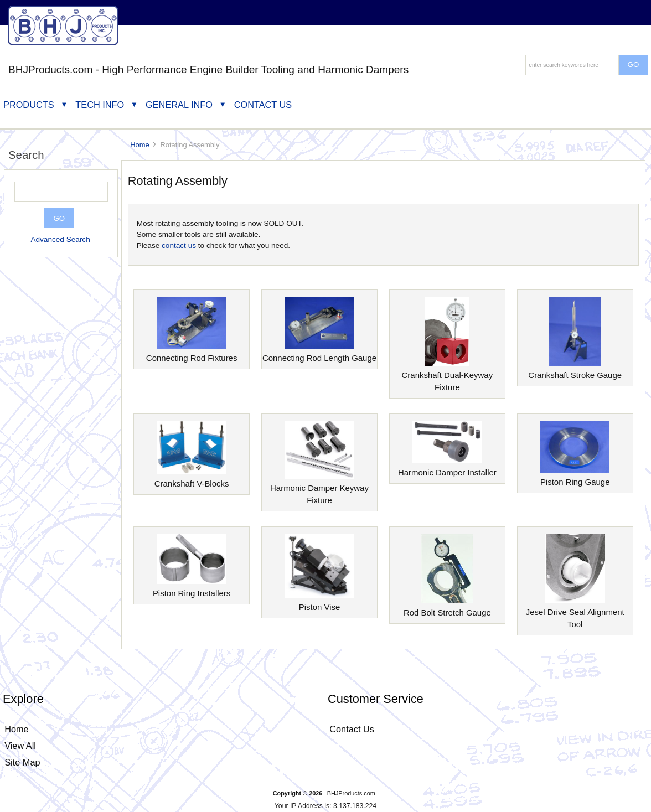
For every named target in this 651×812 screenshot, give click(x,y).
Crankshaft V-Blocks (192, 479)
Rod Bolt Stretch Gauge (447, 608)
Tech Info (100, 105)
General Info (179, 105)
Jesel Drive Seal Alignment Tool (575, 614)
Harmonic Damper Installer (447, 468)
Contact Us (263, 105)
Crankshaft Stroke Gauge (575, 371)
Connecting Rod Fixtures (192, 353)
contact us (179, 245)
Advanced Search (60, 239)
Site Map (22, 762)
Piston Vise (319, 602)
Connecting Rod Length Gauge (319, 353)
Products (29, 105)
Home (139, 145)
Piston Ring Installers (192, 589)
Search (26, 155)
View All (20, 746)
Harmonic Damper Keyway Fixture (319, 490)
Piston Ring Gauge (575, 477)
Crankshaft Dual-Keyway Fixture (448, 377)
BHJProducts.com (351, 793)
